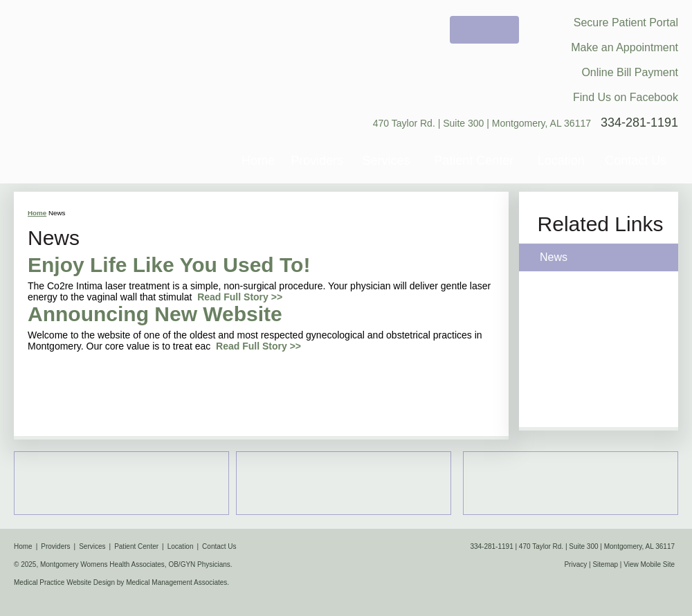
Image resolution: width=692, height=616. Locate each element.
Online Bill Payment (630, 72)
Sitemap (605, 564)
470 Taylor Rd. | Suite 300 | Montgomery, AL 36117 (482, 123)
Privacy (575, 564)
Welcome (484, 30)
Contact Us (636, 161)
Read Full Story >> (240, 297)
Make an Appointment (625, 47)
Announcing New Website (155, 314)
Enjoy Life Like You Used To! (169, 265)
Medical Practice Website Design (64, 582)
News (554, 257)
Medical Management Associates (176, 582)
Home (258, 161)
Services (386, 161)
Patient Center (474, 161)
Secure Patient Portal (626, 22)
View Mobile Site (649, 564)
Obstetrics (344, 483)
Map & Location (121, 483)
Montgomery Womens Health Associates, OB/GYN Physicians (122, 72)
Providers (317, 161)
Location (561, 161)
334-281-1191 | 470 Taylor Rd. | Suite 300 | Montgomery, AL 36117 (572, 546)
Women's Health (571, 483)
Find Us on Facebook (626, 97)
